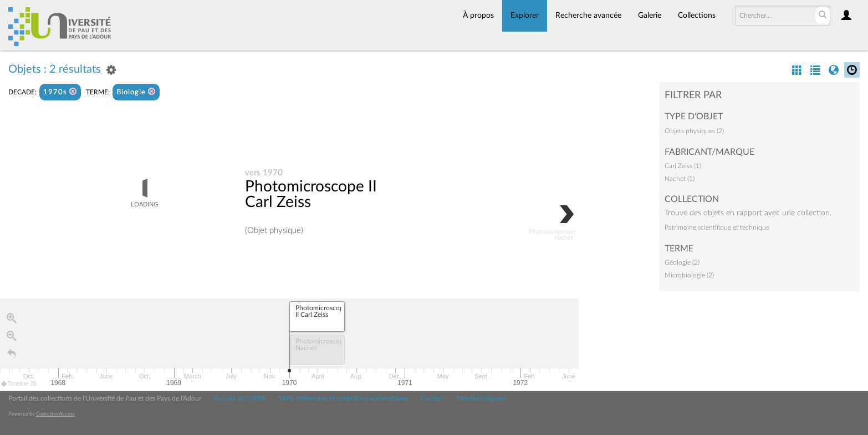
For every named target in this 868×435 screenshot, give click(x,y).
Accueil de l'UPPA (240, 398)
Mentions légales (481, 398)
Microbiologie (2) (689, 275)
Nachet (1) (680, 179)
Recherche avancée (588, 16)
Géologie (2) (682, 262)
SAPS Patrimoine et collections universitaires (343, 398)
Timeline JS (19, 384)
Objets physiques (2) (694, 131)
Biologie (136, 92)
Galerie (650, 16)
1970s (60, 92)
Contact (432, 398)
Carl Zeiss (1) (683, 166)
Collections (697, 16)
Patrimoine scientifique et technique (717, 227)
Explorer (525, 16)
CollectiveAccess (55, 414)
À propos (478, 16)
